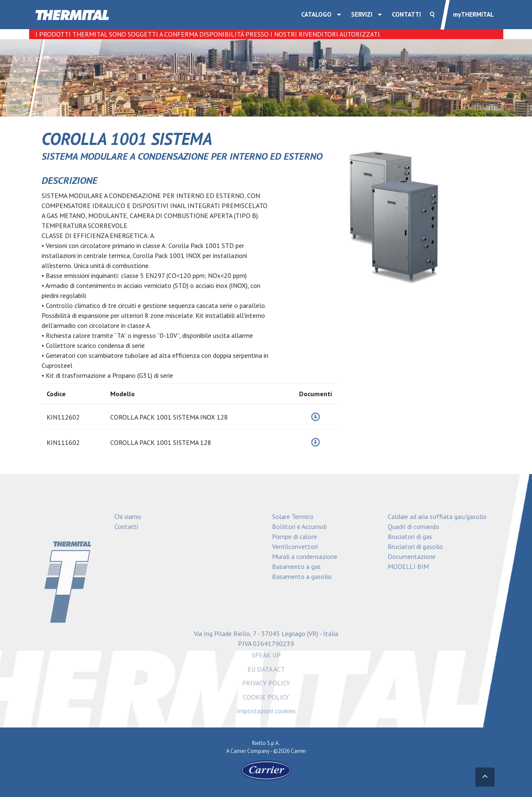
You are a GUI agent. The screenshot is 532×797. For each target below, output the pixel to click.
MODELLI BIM (408, 566)
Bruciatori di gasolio (415, 546)
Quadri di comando (413, 526)
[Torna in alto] (485, 777)
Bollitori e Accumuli (299, 526)
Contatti (406, 14)
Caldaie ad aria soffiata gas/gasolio (437, 516)
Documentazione (412, 556)
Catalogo (316, 14)
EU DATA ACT (266, 671)
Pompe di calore (294, 536)
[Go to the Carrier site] (266, 770)
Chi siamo (128, 516)
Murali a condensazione (305, 556)
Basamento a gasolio (302, 576)
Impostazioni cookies (266, 713)
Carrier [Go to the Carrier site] (238, 751)
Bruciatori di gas (410, 536)
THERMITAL (473, 14)
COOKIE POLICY (266, 699)
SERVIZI (362, 14)
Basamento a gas (296, 566)
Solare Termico (293, 516)
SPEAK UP (266, 657)
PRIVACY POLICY (266, 685)
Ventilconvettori (295, 546)
